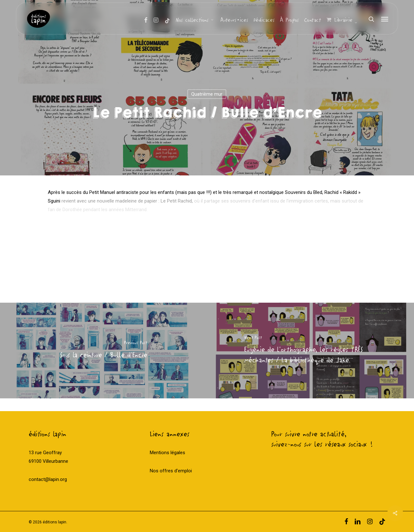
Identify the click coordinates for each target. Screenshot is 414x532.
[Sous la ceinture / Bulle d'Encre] (104, 351)
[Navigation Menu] (385, 19)
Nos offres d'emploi (171, 471)
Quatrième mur (207, 94)
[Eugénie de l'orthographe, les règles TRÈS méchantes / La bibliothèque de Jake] (311, 351)
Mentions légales (167, 453)
